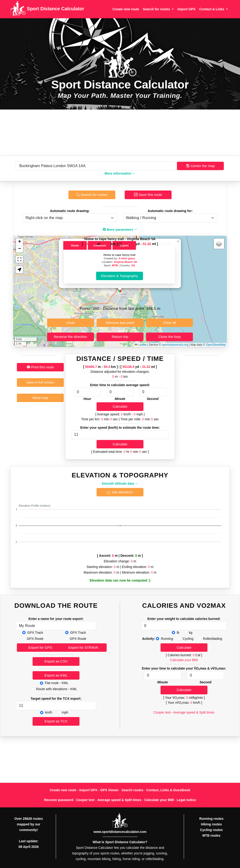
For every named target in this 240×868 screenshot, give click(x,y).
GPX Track (35, 633)
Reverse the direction (71, 337)
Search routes (133, 790)
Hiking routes (211, 824)
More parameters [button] (120, 230)
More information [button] (120, 173)
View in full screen (40, 382)
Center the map (201, 166)
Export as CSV (56, 661)
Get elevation (120, 492)
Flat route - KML (56, 683)
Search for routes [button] (157, 9)
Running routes (211, 819)
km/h (49, 712)
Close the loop (169, 337)
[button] (120, 291)
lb (178, 633)
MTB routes (211, 835)
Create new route (126, 9)
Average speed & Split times (194, 712)
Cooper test (162, 712)
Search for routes (92, 195)
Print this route (40, 367)
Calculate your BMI (184, 660)
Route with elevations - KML (56, 689)
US (133, 265)
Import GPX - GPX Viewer (99, 790)
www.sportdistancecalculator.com (120, 832)
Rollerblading (213, 639)
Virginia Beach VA (125, 262)
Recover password (59, 800)
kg (191, 633)
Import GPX (186, 9)
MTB (115, 265)
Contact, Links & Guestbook (168, 790)
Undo (71, 323)
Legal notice (186, 800)
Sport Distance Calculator (47, 9)
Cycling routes (211, 830)
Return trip (120, 337)
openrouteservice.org (175, 345)
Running (167, 639)
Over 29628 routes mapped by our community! (28, 824)
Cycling (188, 639)
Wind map (40, 398)
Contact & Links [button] (212, 9)
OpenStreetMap (216, 345)
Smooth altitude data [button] (120, 483)
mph (65, 712)
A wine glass (127, 258)
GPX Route (35, 639)
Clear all (170, 323)
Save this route (148, 195)
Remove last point (120, 323)
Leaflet (141, 345)
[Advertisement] (120, 133)
